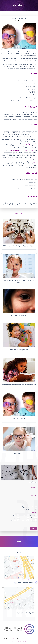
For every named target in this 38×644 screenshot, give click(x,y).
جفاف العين (14, 520)
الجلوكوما (25, 516)
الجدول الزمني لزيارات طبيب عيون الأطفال (19, 350)
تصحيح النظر (32, 518)
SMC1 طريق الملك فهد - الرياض (26, 582)
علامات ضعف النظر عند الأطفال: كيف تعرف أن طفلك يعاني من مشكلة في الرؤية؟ (19, 281)
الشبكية (15, 516)
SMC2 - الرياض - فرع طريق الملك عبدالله (26, 509)
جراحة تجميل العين (23, 518)
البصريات (15, 518)
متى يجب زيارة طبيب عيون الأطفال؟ (19, 315)
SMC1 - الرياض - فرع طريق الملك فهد (26, 507)
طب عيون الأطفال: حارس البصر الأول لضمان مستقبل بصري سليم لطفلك (19, 246)
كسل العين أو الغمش (19, 453)
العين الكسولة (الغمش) (19, 419)
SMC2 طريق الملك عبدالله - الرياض (26, 613)
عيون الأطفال (24, 520)
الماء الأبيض (32, 516)
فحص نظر (33, 520)
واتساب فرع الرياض (9, 638)
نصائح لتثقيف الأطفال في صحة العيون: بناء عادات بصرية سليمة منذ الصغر (19, 384)
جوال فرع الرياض (21, 638)
